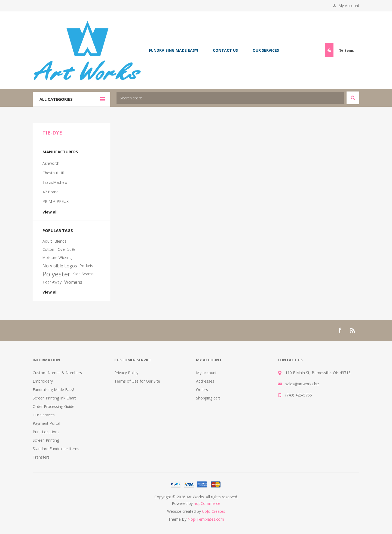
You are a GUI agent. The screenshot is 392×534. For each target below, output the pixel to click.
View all (50, 212)
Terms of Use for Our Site (137, 381)
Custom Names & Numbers (57, 373)
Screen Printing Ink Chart (54, 398)
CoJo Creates (214, 511)
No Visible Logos (60, 266)
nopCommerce (207, 503)
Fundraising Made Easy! (53, 390)
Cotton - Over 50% (59, 249)
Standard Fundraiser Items (56, 449)
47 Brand (50, 192)
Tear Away (52, 282)
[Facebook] (340, 330)
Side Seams (83, 274)
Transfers (41, 457)
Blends (61, 241)
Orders (202, 390)
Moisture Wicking (57, 257)
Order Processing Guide (53, 406)
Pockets (86, 266)
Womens (73, 282)
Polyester (56, 274)
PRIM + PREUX (56, 201)
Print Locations (46, 432)
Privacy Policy (126, 373)
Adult (47, 241)
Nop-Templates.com (206, 519)
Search (353, 98)
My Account (349, 6)
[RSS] (353, 330)
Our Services (44, 415)
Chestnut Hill (53, 173)
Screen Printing (46, 440)
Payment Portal (46, 423)
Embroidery (43, 381)
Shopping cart (208, 398)
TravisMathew (55, 182)
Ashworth (51, 163)
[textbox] (230, 98)
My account (206, 373)
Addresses (205, 381)
